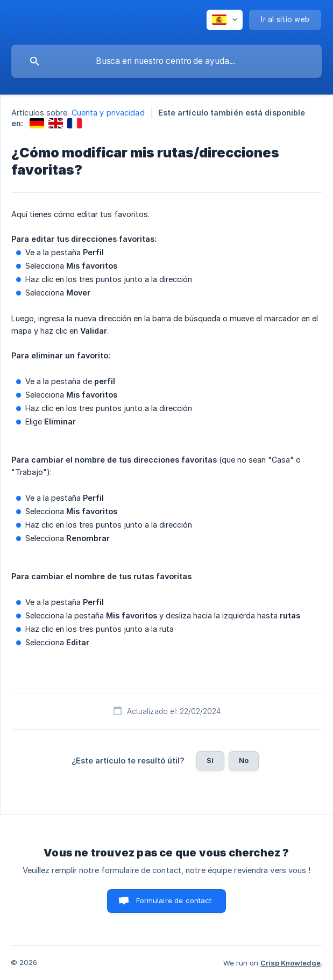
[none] (225, 20)
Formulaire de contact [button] (174, 900)
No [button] (244, 760)
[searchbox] (166, 61)
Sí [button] (210, 760)
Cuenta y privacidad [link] (108, 113)
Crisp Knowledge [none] (291, 963)
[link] (37, 123)
